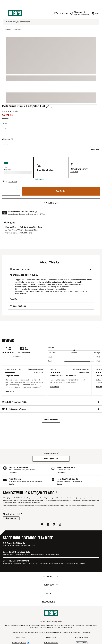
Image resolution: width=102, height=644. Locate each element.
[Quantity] (11, 191)
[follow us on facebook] (54, 525)
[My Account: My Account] (80, 13)
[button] (40, 179)
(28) (16, 111)
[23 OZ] (6, 144)
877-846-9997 (76, 632)
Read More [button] (14, 299)
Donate (59, 484)
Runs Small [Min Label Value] (52, 353)
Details (11, 484)
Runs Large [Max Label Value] (96, 353)
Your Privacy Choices (19, 643)
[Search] (53, 22)
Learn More (13, 472)
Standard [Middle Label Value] (74, 353)
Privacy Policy (51, 637)
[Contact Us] (11, 518)
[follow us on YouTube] (42, 525)
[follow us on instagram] (60, 525)
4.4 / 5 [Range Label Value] (98, 357)
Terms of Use (21, 637)
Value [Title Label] (50, 357)
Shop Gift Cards (29, 545)
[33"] (6, 129)
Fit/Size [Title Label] (51, 348)
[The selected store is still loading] (61, 13)
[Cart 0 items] (95, 13)
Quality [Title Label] (51, 361)
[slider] (74, 350)
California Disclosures (51, 643)
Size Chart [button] (95, 150)
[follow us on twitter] (48, 525)
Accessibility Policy (82, 637)
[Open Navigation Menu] (4, 13)
